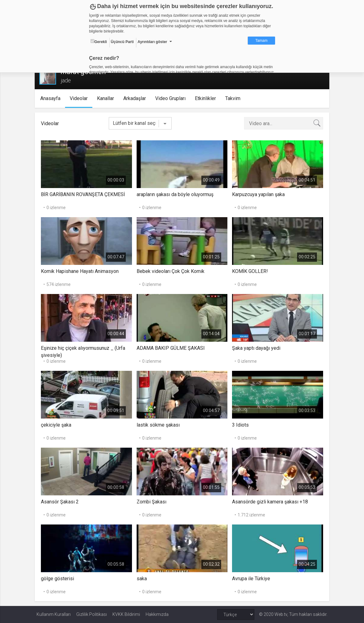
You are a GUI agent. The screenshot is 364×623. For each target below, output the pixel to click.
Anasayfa (52, 98)
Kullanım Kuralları (54, 614)
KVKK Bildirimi (126, 614)
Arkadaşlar (136, 98)
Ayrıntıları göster (152, 42)
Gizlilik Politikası (92, 614)
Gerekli (99, 42)
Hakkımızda (157, 614)
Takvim (234, 98)
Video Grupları (172, 98)
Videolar (80, 98)
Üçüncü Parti (122, 42)
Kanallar (107, 98)
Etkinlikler (207, 98)
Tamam (261, 41)
